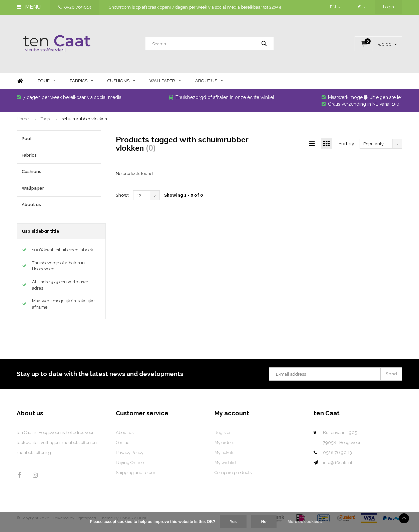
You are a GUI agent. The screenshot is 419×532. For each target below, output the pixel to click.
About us (209, 83)
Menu (29, 7)
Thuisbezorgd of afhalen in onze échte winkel (222, 100)
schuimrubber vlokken (84, 121)
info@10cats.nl (338, 465)
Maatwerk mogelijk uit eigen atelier (362, 100)
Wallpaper (165, 83)
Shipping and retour (136, 475)
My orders (224, 445)
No (264, 522)
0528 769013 (75, 7)
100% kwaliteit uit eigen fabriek (63, 252)
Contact (123, 445)
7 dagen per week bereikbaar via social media (69, 100)
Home (20, 83)
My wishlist (226, 465)
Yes (233, 522)
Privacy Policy (130, 455)
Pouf (47, 83)
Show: (122, 197)
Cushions (121, 83)
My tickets (224, 455)
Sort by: (347, 146)
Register (223, 435)
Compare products (233, 475)
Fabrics (81, 83)
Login (388, 7)
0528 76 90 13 (337, 455)
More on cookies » (305, 522)
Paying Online (130, 465)
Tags (45, 121)
